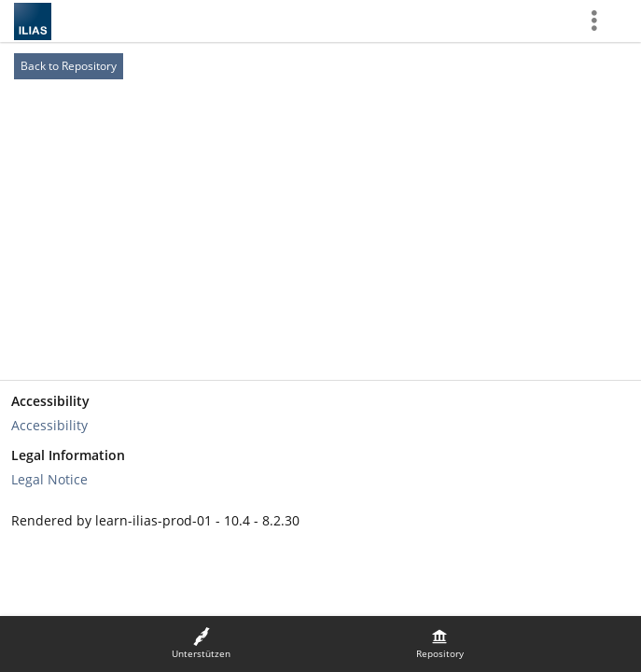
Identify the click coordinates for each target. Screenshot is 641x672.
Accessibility (49, 425)
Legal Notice (49, 479)
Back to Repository (69, 66)
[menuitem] (202, 644)
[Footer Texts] (320, 521)
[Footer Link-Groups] (320, 441)
